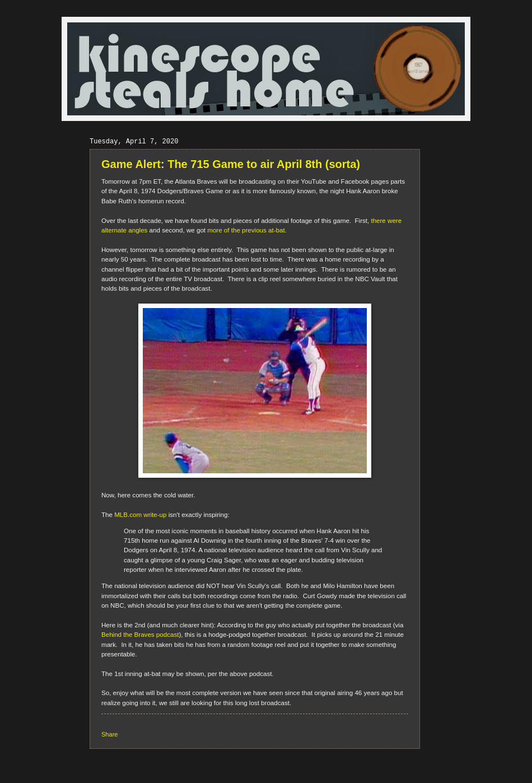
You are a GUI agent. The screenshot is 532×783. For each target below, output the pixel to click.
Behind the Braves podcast (140, 635)
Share (109, 734)
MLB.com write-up (140, 515)
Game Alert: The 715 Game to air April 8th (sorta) (231, 164)
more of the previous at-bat (246, 230)
